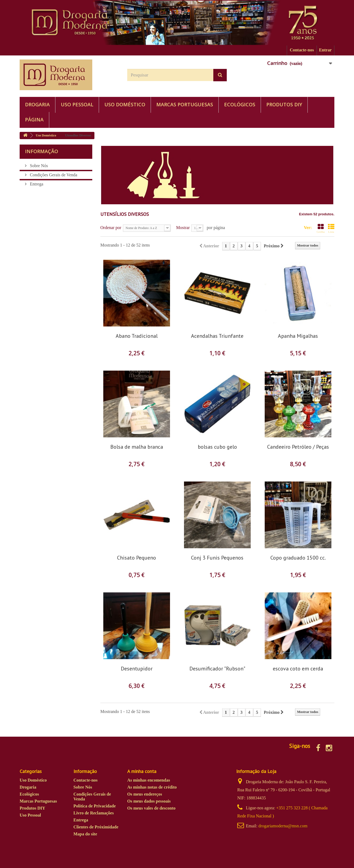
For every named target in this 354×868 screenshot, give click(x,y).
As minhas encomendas (149, 780)
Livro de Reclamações (94, 813)
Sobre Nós (38, 166)
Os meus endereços (145, 794)
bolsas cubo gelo (217, 447)
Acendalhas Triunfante (217, 336)
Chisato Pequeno (137, 558)
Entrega (36, 184)
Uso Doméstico (125, 104)
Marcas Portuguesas (185, 104)
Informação (42, 151)
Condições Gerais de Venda (53, 175)
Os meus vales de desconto (151, 808)
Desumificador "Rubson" (217, 669)
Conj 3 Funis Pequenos (217, 558)
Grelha (321, 228)
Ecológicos (240, 104)
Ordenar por (111, 228)
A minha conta (142, 771)
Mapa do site (85, 834)
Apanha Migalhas (298, 336)
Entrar (325, 50)
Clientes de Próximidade (96, 827)
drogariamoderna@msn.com (283, 826)
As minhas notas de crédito (152, 787)
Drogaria (37, 104)
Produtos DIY (284, 104)
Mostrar (183, 228)
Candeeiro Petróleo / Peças (298, 447)
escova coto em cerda (298, 669)
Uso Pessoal (77, 104)
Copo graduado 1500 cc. (298, 558)
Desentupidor (137, 669)
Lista (331, 228)
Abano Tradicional (137, 336)
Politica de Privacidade (95, 806)
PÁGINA (34, 120)
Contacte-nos (302, 50)
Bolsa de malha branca (137, 447)
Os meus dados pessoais (149, 801)
